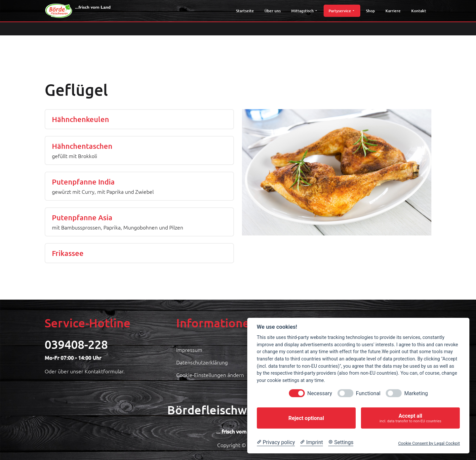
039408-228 (76, 344)
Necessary (320, 393)
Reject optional (306, 418)
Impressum (189, 350)
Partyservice (341, 11)
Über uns (273, 11)
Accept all (410, 418)
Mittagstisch (304, 11)
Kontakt (419, 11)
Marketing (416, 393)
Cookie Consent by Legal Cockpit (429, 443)
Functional (368, 393)
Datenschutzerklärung (202, 362)
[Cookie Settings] (341, 442)
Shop (370, 11)
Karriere (393, 11)
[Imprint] (312, 442)
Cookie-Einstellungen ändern (210, 375)
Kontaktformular (104, 371)
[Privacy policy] (276, 442)
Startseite (245, 11)
